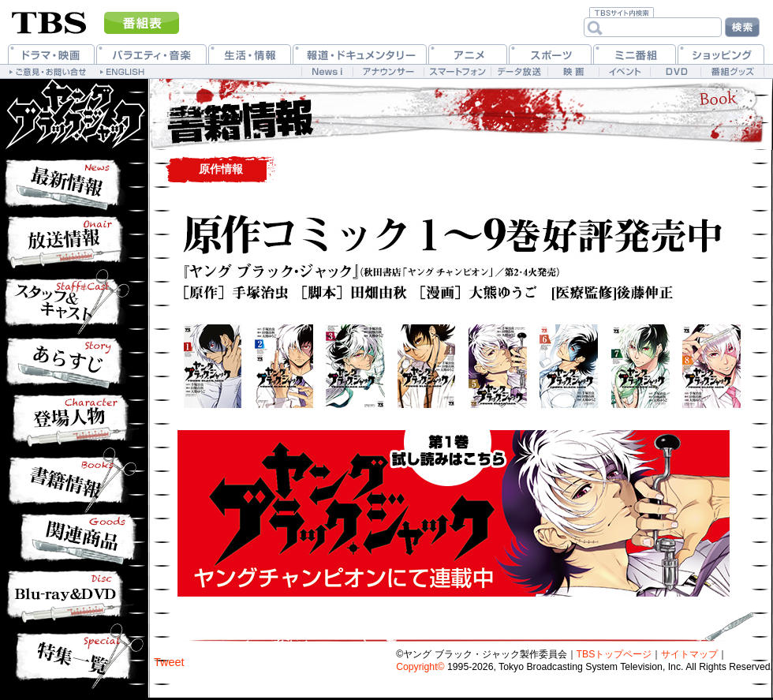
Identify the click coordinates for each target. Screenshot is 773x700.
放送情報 (73, 240)
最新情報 (73, 181)
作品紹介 (73, 299)
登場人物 (73, 421)
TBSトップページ (614, 654)
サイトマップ (689, 654)
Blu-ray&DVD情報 (73, 595)
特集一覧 (73, 656)
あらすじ (73, 362)
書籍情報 (73, 481)
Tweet (169, 662)
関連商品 (73, 540)
